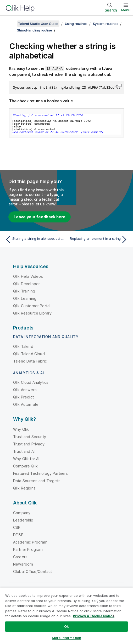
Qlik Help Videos (28, 276)
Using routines (76, 24)
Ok (66, 626)
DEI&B (18, 535)
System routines (106, 24)
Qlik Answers (25, 390)
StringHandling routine (35, 30)
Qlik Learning (25, 298)
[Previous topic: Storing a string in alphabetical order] (35, 239)
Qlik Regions (24, 488)
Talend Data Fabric (30, 361)
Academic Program (30, 542)
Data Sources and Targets (37, 481)
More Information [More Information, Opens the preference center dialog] (66, 638)
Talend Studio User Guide (38, 24)
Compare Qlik (25, 466)
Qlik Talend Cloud (29, 354)
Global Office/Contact (32, 571)
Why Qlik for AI (26, 459)
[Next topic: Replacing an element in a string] (98, 239)
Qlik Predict (23, 397)
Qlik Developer (26, 284)
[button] (119, 86)
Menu (126, 10)
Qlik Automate (26, 404)
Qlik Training (24, 291)
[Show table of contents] (10, 24)
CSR (17, 527)
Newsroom (23, 564)
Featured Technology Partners (40, 473)
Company (22, 513)
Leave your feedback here (40, 217)
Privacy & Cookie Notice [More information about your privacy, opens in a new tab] (94, 616)
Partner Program (28, 549)
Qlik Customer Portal (32, 306)
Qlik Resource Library (32, 313)
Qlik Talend (23, 346)
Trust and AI (24, 451)
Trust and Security (30, 437)
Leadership (23, 520)
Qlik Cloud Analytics (31, 382)
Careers (20, 557)
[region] (66, 616)
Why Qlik (21, 429)
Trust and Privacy (29, 444)
